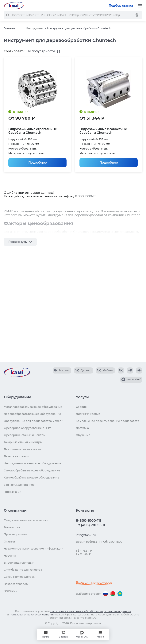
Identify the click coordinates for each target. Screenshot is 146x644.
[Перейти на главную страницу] (14, 6)
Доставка (82, 428)
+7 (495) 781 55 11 (90, 525)
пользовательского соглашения (32, 614)
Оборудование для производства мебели (34, 421)
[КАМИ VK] (121, 370)
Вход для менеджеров (94, 583)
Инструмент (35, 28)
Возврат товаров (16, 584)
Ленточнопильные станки (22, 449)
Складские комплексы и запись (26, 520)
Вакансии (11, 591)
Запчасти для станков (19, 485)
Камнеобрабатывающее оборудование (32, 478)
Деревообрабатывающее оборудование (32, 414)
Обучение (83, 435)
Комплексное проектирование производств (108, 421)
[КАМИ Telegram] (130, 370)
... (20, 28)
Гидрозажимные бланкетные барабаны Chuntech (103, 131)
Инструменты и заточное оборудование (33, 463)
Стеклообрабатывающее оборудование (32, 470)
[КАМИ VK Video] (62, 370)
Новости (10, 556)
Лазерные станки (16, 456)
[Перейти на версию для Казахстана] (120, 594)
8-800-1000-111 (88, 521)
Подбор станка (121, 6)
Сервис (81, 407)
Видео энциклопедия (19, 563)
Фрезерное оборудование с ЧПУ (27, 428)
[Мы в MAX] (82, 634)
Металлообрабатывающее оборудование (33, 407)
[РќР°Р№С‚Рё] (8, 15)
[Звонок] (63, 634)
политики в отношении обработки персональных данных (91, 611)
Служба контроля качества (23, 570)
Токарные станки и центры (23, 442)
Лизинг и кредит (88, 414)
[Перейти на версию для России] (106, 594)
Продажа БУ (13, 492)
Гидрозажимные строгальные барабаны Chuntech (33, 131)
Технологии (12, 527)
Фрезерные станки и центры (25, 435)
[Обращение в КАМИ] (46, 634)
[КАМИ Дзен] (139, 370)
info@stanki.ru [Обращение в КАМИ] (86, 535)
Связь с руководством (20, 577)
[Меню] (140, 6)
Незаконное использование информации (34, 549)
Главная (9, 28)
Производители (15, 534)
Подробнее (38, 163)
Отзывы (9, 542)
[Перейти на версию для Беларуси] (113, 594)
